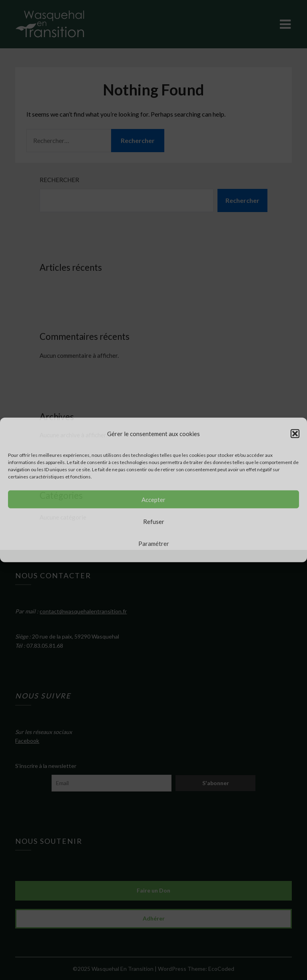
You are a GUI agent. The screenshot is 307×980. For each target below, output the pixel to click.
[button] (295, 434)
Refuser (154, 522)
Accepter (153, 500)
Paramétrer (154, 544)
